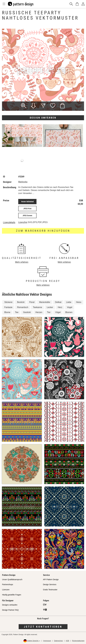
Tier (49, 312)
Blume (7, 312)
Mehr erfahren (22, 262)
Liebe (69, 302)
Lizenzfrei (23, 222)
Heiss (79, 302)
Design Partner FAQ (10, 610)
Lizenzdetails (9, 222)
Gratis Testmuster (50, 590)
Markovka (23, 182)
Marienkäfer (45, 302)
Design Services (50, 584)
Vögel (58, 312)
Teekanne (37, 307)
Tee (17, 312)
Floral (32, 302)
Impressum (47, 641)
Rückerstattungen (78, 641)
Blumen (69, 312)
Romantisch (23, 307)
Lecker (50, 307)
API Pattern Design (51, 579)
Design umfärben (43, 118)
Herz (60, 307)
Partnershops (8, 584)
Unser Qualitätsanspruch (12, 579)
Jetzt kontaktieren (43, 627)
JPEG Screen (27, 215)
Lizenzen (6, 590)
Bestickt (21, 302)
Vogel (70, 307)
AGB (67, 641)
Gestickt (27, 312)
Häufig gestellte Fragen (12, 595)
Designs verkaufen (10, 605)
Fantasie (8, 307)
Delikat (58, 302)
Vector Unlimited (27, 202)
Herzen (39, 312)
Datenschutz (58, 641)
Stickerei (8, 302)
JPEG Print (27, 209)
